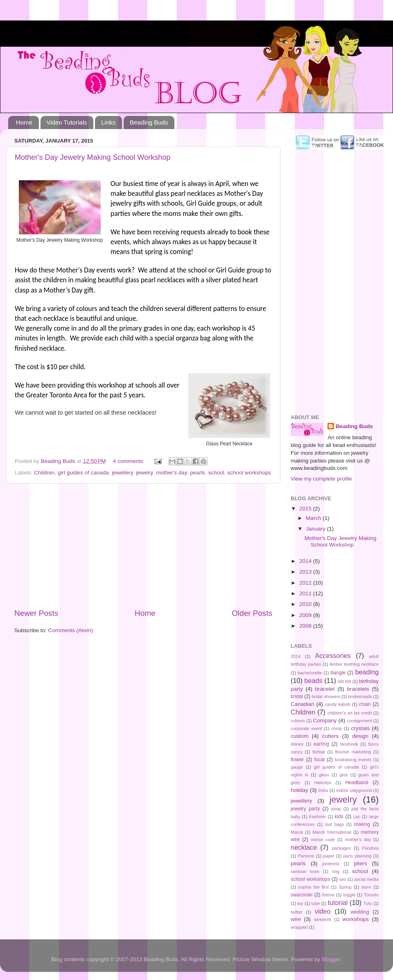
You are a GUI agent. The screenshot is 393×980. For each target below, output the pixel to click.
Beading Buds (149, 122)
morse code (323, 839)
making (362, 824)
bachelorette (310, 673)
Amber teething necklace (354, 664)
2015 (306, 509)
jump (336, 809)
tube (315, 903)
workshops (356, 919)
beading (367, 672)
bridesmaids (360, 696)
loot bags (335, 824)
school (216, 473)
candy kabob (338, 704)
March (314, 518)
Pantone (306, 856)
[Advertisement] (143, 546)
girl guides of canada (83, 473)
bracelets (358, 689)
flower (297, 760)
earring (321, 744)
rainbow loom (305, 871)
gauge (297, 767)
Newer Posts (36, 613)
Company (325, 720)
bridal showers (326, 696)
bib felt (345, 681)
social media (366, 879)
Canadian (303, 704)
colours (298, 721)
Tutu (368, 903)
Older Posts (252, 613)
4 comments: (130, 461)
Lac (357, 817)
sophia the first (314, 887)
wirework (323, 919)
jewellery (122, 473)
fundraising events (353, 760)
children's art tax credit (350, 713)
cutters (331, 736)
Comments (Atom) (71, 630)
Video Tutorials (67, 122)
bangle (338, 673)
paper (329, 856)
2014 (306, 561)
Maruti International (332, 832)
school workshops (249, 473)
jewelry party (305, 809)
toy (300, 903)
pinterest (331, 864)
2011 (306, 593)
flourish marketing (353, 752)
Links (108, 122)
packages (341, 848)
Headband (357, 783)
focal (319, 760)
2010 (306, 604)
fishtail (319, 752)
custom (300, 736)
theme (328, 895)
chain (365, 704)
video (323, 911)
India (323, 790)
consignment (359, 721)
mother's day (172, 473)
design (360, 736)
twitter (297, 912)
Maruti (297, 832)
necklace (304, 847)
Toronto (371, 895)
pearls (198, 473)
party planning (358, 856)
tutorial (338, 903)
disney (297, 744)
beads (313, 681)
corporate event (306, 728)
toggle (349, 895)
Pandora (370, 848)
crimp (337, 728)
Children (44, 473)
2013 (306, 572)
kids (339, 817)
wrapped (299, 927)
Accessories (333, 656)
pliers (360, 863)
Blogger (331, 959)
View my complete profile (321, 479)
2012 (306, 583)
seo (342, 879)
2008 (306, 626)
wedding (360, 912)
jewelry (144, 473)
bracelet (325, 689)
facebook (349, 744)
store (366, 887)
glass (324, 775)
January (316, 529)
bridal (297, 696)
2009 (306, 615)
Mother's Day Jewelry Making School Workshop (93, 157)
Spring (345, 887)
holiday (299, 790)
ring (336, 871)
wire (296, 919)
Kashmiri (317, 817)
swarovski (302, 895)
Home (24, 122)
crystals (360, 728)
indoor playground (354, 790)
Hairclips (323, 783)
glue (343, 775)
